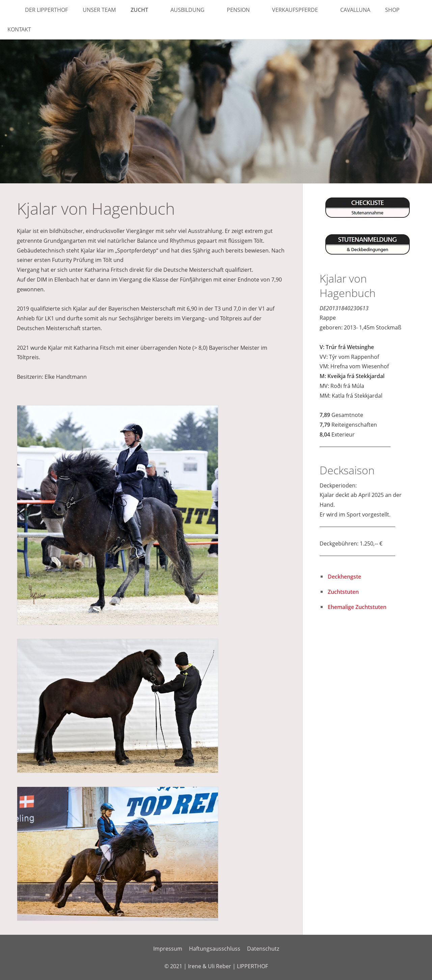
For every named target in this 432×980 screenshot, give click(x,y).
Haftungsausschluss (215, 949)
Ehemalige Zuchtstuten (357, 607)
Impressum (168, 949)
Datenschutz (263, 949)
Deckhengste (344, 577)
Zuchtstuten (343, 592)
